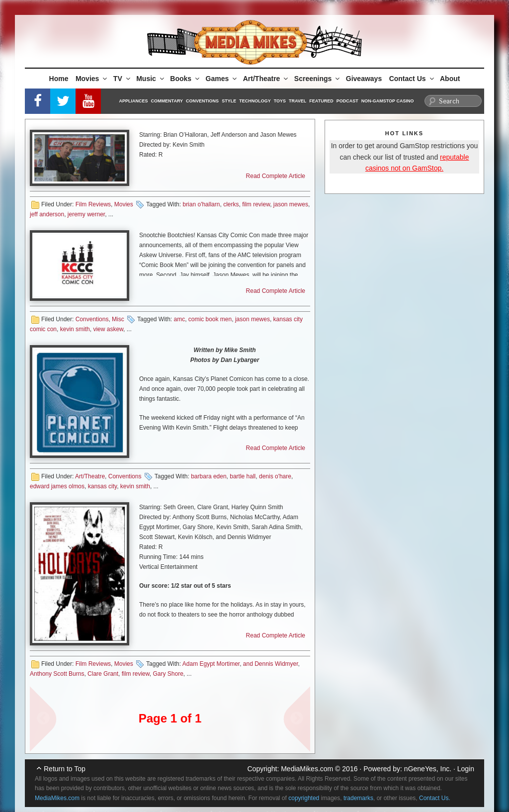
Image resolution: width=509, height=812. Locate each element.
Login (466, 769)
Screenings (318, 79)
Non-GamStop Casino (388, 101)
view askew (108, 329)
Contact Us (412, 79)
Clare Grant (103, 674)
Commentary (167, 101)
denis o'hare (275, 476)
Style (229, 101)
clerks (231, 204)
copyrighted (304, 798)
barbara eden (209, 476)
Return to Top (65, 769)
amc (179, 319)
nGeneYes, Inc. (428, 769)
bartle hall (243, 476)
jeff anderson (47, 214)
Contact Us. (435, 798)
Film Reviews (93, 204)
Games (222, 79)
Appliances (134, 101)
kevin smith (75, 329)
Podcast (347, 101)
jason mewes (291, 204)
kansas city (102, 486)
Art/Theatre (266, 79)
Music (151, 79)
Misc (118, 319)
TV (123, 79)
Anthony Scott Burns (57, 674)
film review (256, 204)
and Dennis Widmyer (271, 664)
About (450, 79)
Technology (255, 101)
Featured (321, 101)
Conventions (202, 101)
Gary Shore (168, 674)
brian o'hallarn (201, 204)
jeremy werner (86, 214)
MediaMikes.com (307, 769)
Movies (92, 79)
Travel (297, 101)
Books (185, 79)
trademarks (358, 798)
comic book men (210, 319)
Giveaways (364, 79)
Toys (280, 101)
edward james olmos (57, 486)
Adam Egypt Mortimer (211, 664)
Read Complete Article (276, 176)
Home (59, 79)
